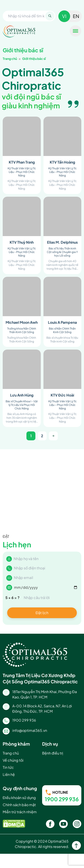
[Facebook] (50, 824)
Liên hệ (9, 774)
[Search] (50, 16)
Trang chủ (10, 59)
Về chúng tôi (13, 760)
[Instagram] (77, 824)
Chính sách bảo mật (19, 805)
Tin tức (8, 767)
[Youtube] (64, 824)
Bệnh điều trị (53, 753)
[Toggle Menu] (75, 31)
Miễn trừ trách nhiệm (20, 812)
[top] (76, 846)
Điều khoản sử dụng (19, 798)
